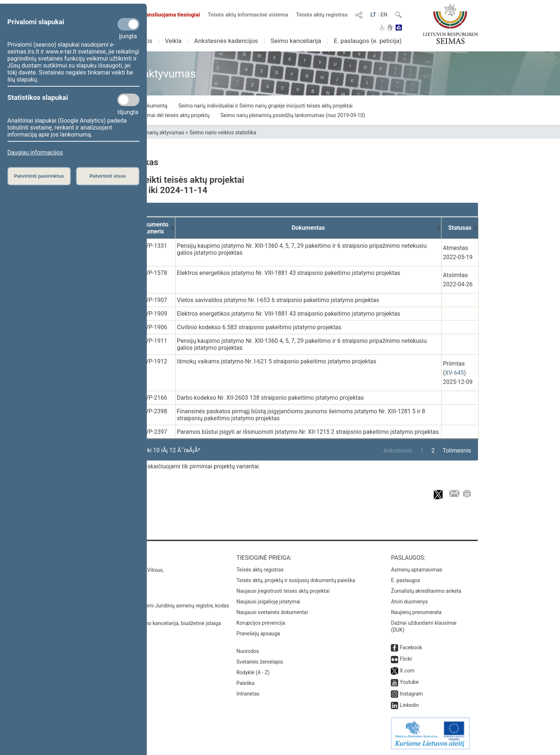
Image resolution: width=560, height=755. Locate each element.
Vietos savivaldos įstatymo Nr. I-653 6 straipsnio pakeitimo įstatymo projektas (278, 300)
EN (384, 15)
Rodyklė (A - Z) (253, 672)
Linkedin (409, 705)
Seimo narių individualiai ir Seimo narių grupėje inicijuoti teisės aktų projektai (266, 106)
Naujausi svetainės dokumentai (272, 612)
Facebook (411, 647)
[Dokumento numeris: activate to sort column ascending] (153, 228)
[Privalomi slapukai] (128, 24)
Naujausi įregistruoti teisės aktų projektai (283, 591)
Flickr (406, 659)
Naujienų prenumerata (416, 612)
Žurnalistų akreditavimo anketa (426, 591)
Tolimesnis (457, 451)
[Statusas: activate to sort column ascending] (460, 228)
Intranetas (248, 694)
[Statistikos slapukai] (128, 100)
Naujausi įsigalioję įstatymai (268, 602)
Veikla (173, 41)
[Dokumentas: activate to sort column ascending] (308, 228)
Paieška (245, 683)
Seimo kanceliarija (296, 41)
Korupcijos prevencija (261, 623)
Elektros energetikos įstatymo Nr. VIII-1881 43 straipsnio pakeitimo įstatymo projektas (289, 273)
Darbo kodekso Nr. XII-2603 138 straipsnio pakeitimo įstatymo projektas (270, 398)
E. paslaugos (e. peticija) (368, 41)
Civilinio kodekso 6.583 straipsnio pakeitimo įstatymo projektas (259, 327)
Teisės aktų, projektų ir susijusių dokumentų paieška (296, 580)
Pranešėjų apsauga (258, 634)
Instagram (411, 694)
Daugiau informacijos (35, 153)
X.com (407, 671)
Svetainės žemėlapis (260, 662)
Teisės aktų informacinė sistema (248, 15)
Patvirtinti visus (108, 176)
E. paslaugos (406, 580)
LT (373, 15)
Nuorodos (248, 651)
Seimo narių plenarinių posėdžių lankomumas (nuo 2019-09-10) (293, 115)
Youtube (409, 682)
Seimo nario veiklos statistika (223, 133)
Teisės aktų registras (322, 15)
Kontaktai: (98, 558)
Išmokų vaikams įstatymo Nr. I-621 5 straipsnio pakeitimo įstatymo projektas (277, 361)
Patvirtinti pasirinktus (39, 176)
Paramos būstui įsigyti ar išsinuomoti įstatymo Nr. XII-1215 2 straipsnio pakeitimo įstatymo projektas (308, 432)
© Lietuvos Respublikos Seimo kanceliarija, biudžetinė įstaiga (151, 623)
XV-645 (454, 373)
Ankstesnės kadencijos (226, 41)
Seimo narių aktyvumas (158, 133)
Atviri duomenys (409, 602)
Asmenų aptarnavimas (417, 570)
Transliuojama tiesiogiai (166, 15)
